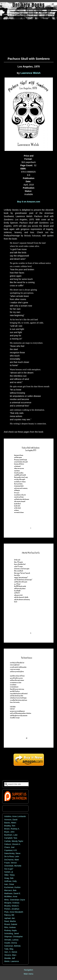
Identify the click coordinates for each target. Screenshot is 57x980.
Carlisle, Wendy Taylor (14, 841)
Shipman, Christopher (14, 937)
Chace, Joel (9, 847)
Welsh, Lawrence (12, 961)
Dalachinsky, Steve (12, 853)
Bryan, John (9, 832)
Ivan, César (9, 884)
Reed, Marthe (10, 921)
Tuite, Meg (9, 949)
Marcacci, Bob (10, 890)
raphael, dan (10, 918)
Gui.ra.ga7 (9, 869)
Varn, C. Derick (11, 952)
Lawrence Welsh (30, 73)
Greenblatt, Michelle (13, 866)
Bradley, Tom (10, 826)
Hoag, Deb (9, 878)
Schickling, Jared (11, 934)
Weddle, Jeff (10, 958)
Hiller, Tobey (9, 875)
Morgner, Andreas (12, 903)
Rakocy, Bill (9, 915)
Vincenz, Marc (10, 955)
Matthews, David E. (13, 893)
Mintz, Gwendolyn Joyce (15, 900)
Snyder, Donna (11, 943)
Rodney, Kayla (10, 930)
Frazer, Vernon (11, 863)
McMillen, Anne (11, 897)
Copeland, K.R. (11, 850)
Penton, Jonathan (12, 909)
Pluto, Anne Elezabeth (14, 912)
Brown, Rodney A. (12, 829)
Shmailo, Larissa (11, 940)
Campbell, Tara (11, 838)
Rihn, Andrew (10, 927)
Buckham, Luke (11, 835)
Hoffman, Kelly (10, 881)
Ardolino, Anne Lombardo (15, 816)
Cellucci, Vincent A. (12, 844)
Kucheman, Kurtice (12, 887)
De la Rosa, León (12, 856)
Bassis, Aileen (10, 823)
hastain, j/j (9, 872)
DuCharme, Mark (12, 860)
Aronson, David (11, 820)
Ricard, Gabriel (11, 924)
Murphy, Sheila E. (12, 906)
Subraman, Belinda (12, 946)
